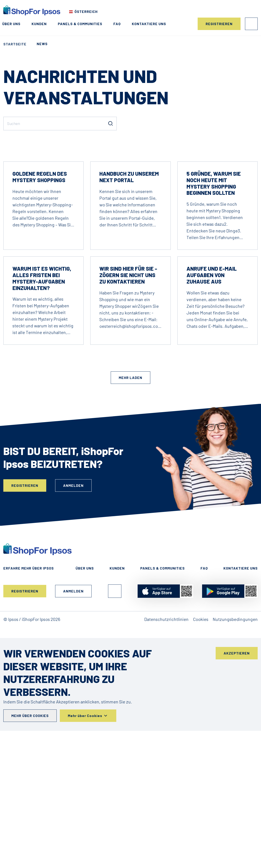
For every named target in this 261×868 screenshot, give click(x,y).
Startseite (15, 44)
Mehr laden (130, 509)
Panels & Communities (80, 24)
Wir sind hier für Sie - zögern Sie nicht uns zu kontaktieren (128, 406)
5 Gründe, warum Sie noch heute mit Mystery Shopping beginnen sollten (214, 314)
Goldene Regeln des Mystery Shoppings (40, 308)
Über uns (11, 24)
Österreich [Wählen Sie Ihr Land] (86, 11)
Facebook (115, 722)
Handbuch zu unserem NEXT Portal (129, 308)
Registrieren (219, 24)
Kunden (39, 24)
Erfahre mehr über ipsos (29, 699)
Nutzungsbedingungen (235, 750)
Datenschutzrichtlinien (166, 750)
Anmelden (251, 24)
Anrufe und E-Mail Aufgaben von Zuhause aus (212, 406)
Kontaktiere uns (149, 24)
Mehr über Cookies (30, 847)
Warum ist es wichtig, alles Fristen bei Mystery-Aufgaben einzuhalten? (42, 409)
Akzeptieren (237, 784)
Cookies (201, 750)
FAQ (117, 24)
